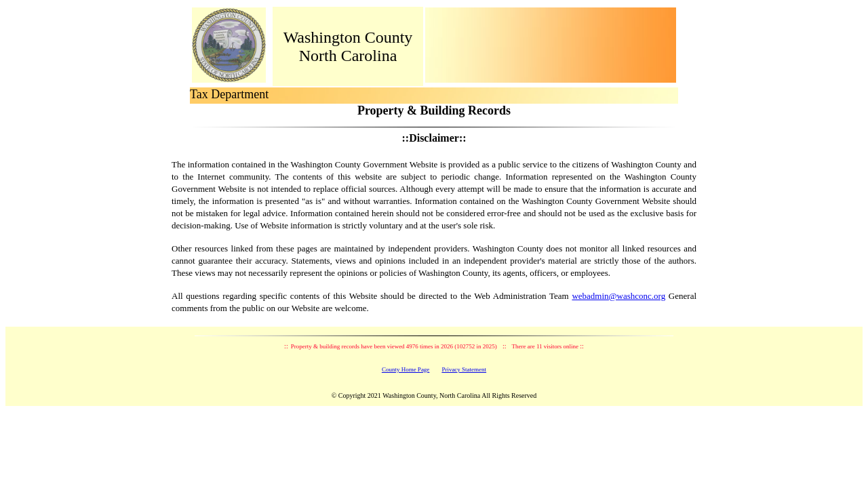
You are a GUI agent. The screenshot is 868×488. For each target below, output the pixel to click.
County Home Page (406, 369)
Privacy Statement (464, 369)
